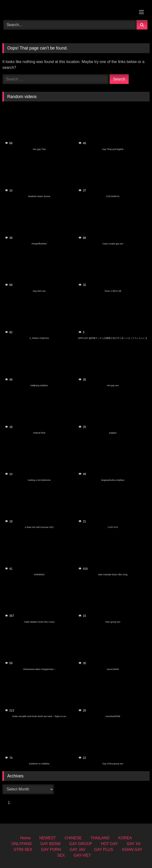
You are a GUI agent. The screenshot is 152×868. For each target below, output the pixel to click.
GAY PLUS (104, 850)
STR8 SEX (23, 850)
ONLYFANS (21, 844)
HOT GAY (109, 844)
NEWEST (47, 838)
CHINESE (73, 838)
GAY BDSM (50, 844)
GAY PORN (51, 850)
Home (25, 838)
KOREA (125, 838)
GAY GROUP (81, 844)
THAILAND (100, 838)
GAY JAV (77, 850)
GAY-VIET (82, 855)
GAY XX (134, 844)
